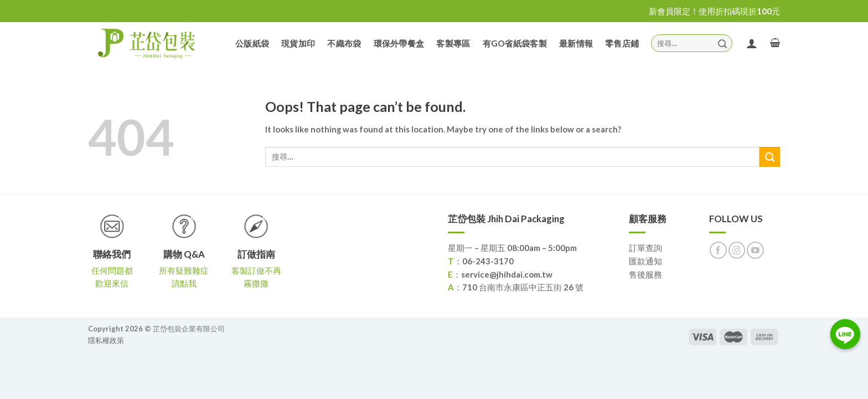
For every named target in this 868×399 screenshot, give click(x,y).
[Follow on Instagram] (737, 250)
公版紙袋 (252, 43)
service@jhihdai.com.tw (507, 274)
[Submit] (722, 43)
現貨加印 (298, 43)
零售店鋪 (622, 43)
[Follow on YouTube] (755, 250)
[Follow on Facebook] (718, 250)
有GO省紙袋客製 (515, 43)
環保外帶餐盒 (399, 43)
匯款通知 (645, 261)
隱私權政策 (106, 340)
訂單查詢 (645, 248)
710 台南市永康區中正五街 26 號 (523, 287)
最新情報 (576, 43)
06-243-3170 (488, 261)
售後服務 (645, 274)
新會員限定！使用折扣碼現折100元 (714, 11)
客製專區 (453, 43)
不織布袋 (344, 43)
